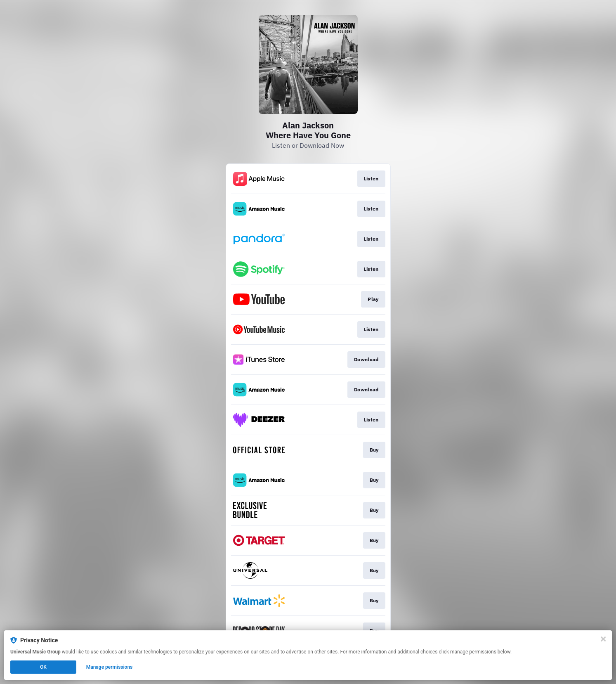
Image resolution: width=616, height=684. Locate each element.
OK (43, 667)
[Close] (603, 639)
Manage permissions (110, 667)
